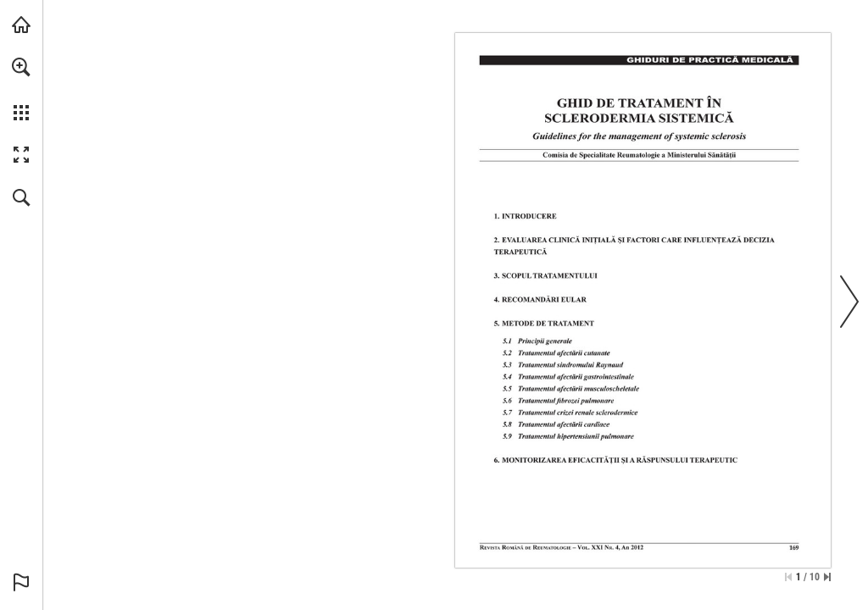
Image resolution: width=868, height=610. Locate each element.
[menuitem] (21, 89)
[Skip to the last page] (827, 577)
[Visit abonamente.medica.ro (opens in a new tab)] (21, 25)
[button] (21, 67)
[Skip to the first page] (788, 577)
